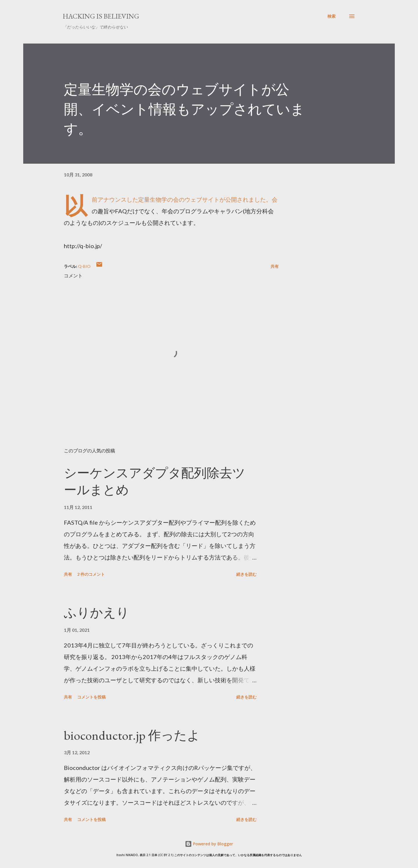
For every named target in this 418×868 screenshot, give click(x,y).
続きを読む (246, 574)
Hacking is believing (101, 16)
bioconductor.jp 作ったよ (132, 735)
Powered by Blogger (209, 844)
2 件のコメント (91, 574)
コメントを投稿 (91, 697)
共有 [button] (275, 266)
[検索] (331, 16)
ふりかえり (97, 612)
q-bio (84, 266)
